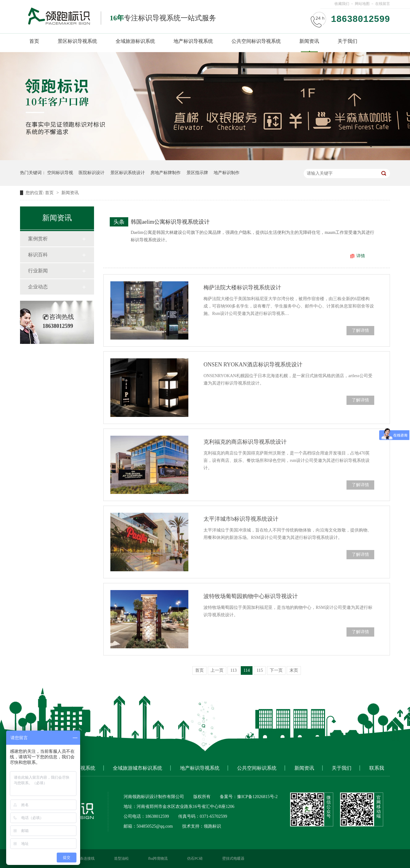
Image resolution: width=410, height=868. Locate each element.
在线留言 (383, 4)
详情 (361, 256)
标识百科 (38, 255)
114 (247, 670)
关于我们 (347, 41)
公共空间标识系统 (257, 768)
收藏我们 (342, 4)
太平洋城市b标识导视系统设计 (241, 519)
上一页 (217, 670)
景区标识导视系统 (77, 41)
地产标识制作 (227, 173)
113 (233, 670)
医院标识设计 (92, 173)
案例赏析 (38, 239)
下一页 (276, 670)
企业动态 (38, 287)
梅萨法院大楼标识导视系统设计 (242, 287)
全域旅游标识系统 (135, 41)
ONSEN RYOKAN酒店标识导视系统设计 (253, 365)
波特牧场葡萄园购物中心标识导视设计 (251, 596)
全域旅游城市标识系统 (137, 768)
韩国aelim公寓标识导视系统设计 (170, 222)
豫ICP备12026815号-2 (257, 797)
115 (260, 670)
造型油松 (121, 858)
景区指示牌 (197, 173)
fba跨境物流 (158, 858)
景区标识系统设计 (128, 173)
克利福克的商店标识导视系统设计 (245, 442)
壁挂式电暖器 (233, 858)
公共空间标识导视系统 (256, 41)
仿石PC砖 (195, 858)
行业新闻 (38, 271)
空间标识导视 (60, 173)
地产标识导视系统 (193, 41)
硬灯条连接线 (84, 858)
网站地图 (362, 4)
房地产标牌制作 (166, 173)
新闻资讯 (309, 41)
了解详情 (360, 330)
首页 (34, 41)
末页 (294, 670)
